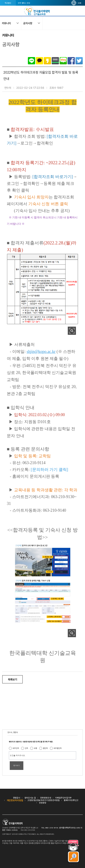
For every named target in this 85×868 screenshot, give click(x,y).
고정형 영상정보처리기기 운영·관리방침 (44, 800)
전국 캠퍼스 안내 (24, 3)
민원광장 (43, 803)
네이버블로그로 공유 (63, 61)
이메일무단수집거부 (63, 798)
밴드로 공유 (55, 61)
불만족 (45, 748)
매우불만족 (58, 748)
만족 (27, 748)
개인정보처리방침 (15, 800)
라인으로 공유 (32, 61)
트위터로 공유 (79, 61)
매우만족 (16, 748)
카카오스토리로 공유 (47, 61)
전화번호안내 (46, 798)
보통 (36, 748)
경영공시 (17, 798)
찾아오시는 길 (30, 798)
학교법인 (8, 3)
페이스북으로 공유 (71, 61)
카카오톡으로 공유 (39, 61)
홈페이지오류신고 (71, 800)
